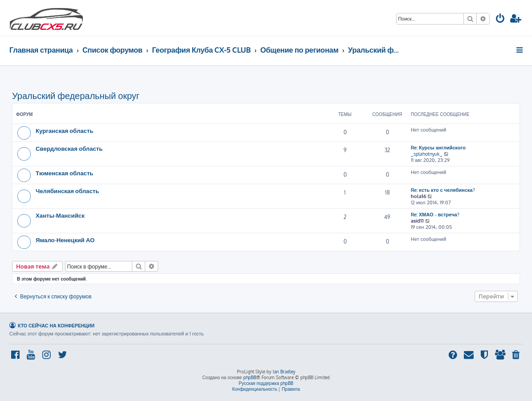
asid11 (417, 221)
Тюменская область (64, 173)
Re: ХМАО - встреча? (435, 215)
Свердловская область (69, 148)
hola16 (418, 196)
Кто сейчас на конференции (56, 325)
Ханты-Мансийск (60, 215)
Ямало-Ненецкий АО (65, 240)
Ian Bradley (284, 372)
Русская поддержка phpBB (266, 383)
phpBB (250, 377)
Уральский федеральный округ (76, 95)
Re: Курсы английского (438, 148)
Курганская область (65, 130)
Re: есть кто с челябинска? (443, 190)
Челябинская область (67, 191)
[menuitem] (500, 19)
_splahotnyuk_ (427, 154)
